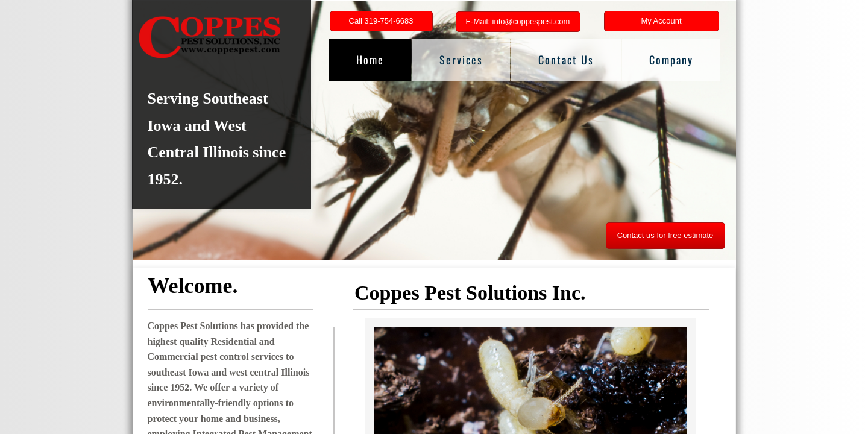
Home (370, 60)
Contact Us (566, 60)
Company (671, 60)
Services (461, 60)
